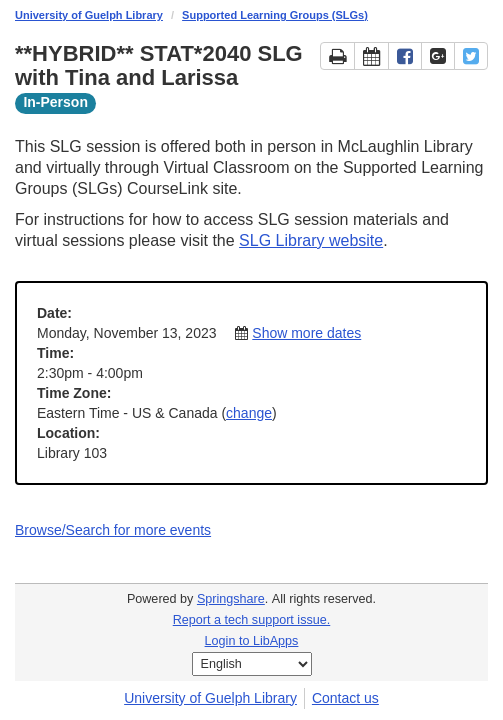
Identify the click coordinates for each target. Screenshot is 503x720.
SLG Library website (311, 240)
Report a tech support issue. (252, 620)
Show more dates (306, 333)
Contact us (345, 698)
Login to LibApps (252, 641)
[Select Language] (252, 664)
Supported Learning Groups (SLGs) (275, 15)
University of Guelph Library (89, 15)
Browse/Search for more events (113, 530)
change (249, 413)
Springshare (231, 599)
